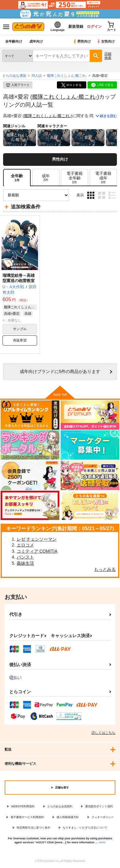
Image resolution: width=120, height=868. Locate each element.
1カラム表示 (112, 195)
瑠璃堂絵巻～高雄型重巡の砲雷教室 (19, 278)
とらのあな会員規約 (60, 806)
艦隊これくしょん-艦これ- (65, 97)
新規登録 (76, 27)
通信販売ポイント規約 (99, 806)
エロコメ (25, 545)
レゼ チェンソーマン (37, 539)
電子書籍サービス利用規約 (27, 817)
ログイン (94, 27)
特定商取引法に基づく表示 (33, 828)
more (102, 842)
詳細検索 (108, 56)
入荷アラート (18, 85)
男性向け (82, 41)
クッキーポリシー (103, 817)
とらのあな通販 (14, 76)
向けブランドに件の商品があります (60, 371)
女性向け (106, 41)
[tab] (46, 178)
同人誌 (37, 76)
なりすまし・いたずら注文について (85, 828)
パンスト (25, 557)
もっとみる (105, 569)
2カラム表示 (102, 195)
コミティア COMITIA (37, 551)
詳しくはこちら (103, 733)
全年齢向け (14, 41)
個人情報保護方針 (68, 817)
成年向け (36, 41)
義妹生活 (25, 563)
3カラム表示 (91, 195)
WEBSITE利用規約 (23, 806)
